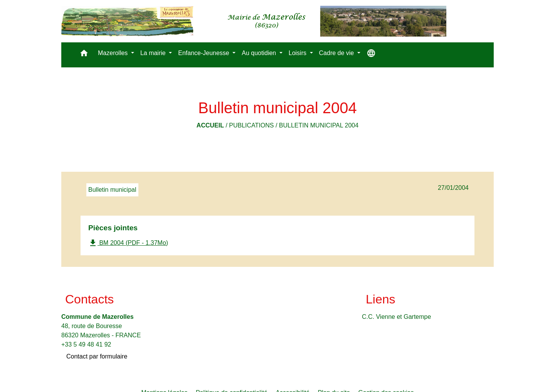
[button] (84, 55)
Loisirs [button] (299, 53)
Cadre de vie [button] (337, 53)
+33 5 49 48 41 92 (86, 344)
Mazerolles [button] (114, 53)
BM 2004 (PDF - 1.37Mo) (128, 243)
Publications (251, 125)
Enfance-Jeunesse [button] (204, 53)
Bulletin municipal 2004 (319, 125)
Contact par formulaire (97, 356)
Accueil (210, 125)
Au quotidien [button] (260, 53)
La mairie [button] (154, 53)
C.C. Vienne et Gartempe (396, 317)
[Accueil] (254, 21)
